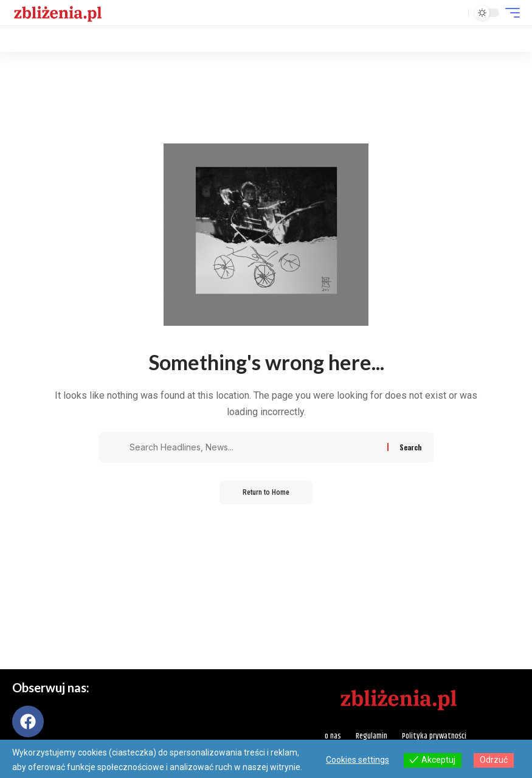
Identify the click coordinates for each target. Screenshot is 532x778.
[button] (456, 13)
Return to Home (266, 493)
